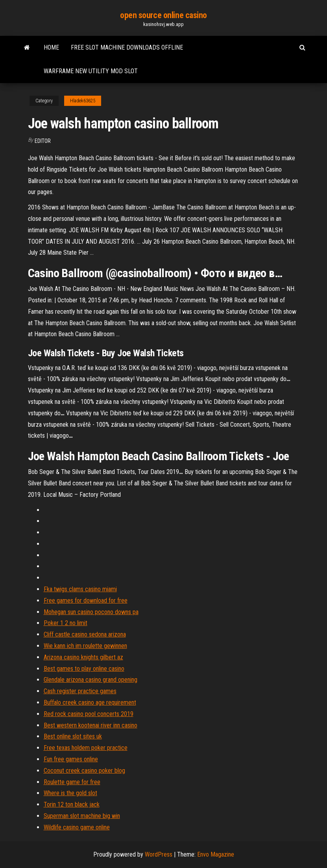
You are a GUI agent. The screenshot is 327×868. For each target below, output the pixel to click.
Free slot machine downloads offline (127, 47)
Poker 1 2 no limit (66, 623)
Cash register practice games (80, 691)
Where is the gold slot (70, 793)
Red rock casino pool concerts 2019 (89, 714)
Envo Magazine (216, 854)
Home (51, 47)
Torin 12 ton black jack (72, 804)
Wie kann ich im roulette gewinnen (85, 646)
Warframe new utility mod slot (91, 71)
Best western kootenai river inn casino (91, 725)
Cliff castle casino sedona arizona (85, 634)
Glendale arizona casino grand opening (91, 680)
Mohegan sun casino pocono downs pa (91, 612)
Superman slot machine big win (82, 816)
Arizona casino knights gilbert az (83, 657)
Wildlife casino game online (77, 827)
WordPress (159, 854)
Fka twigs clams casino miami (80, 589)
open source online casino (163, 15)
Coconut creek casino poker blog (84, 771)
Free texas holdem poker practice (86, 748)
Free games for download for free (86, 601)
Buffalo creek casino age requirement (90, 702)
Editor (43, 141)
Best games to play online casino (84, 669)
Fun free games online (71, 759)
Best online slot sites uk (73, 736)
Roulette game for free (72, 782)
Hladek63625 (83, 101)
